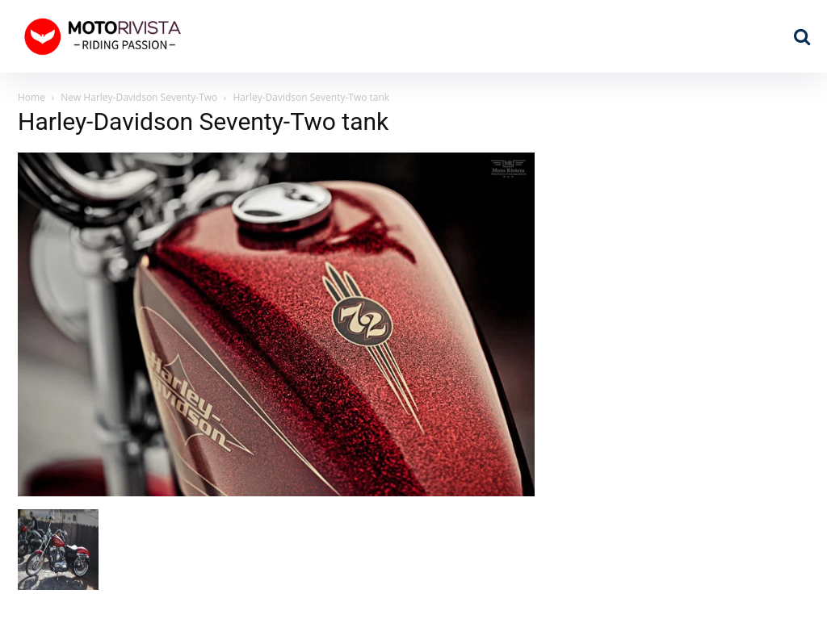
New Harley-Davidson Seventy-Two (139, 97)
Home (31, 97)
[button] (802, 36)
